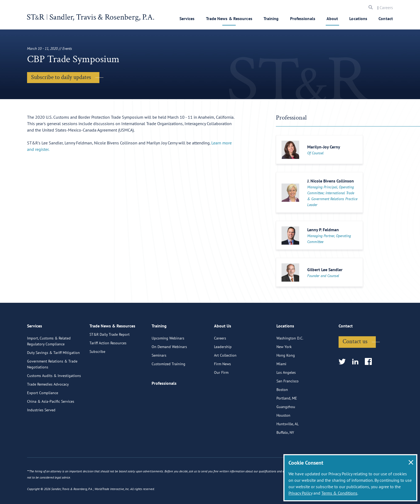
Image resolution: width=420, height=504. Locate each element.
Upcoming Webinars (168, 363)
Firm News (222, 389)
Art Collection (225, 380)
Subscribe (97, 380)
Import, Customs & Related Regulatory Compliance (49, 366)
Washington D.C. (290, 363)
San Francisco (288, 406)
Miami (281, 389)
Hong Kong (286, 380)
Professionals (303, 18)
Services (187, 18)
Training (271, 18)
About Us (223, 352)
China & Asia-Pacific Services (51, 427)
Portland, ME (287, 423)
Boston (282, 415)
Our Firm (221, 398)
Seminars (159, 380)
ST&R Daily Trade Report (110, 363)
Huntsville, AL (288, 449)
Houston (283, 440)
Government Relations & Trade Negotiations (52, 389)
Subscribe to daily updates (61, 77)
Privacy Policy (300, 493)
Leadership (223, 372)
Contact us (355, 367)
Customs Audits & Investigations (54, 401)
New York (284, 372)
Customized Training (168, 389)
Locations (358, 18)
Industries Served (41, 435)
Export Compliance (43, 418)
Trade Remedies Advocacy (48, 409)
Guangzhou (286, 432)
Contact (386, 18)
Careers (386, 8)
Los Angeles (286, 398)
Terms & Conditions (339, 493)
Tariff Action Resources (108, 372)
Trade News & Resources (229, 18)
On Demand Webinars (169, 372)
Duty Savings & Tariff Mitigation (53, 378)
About (332, 18)
